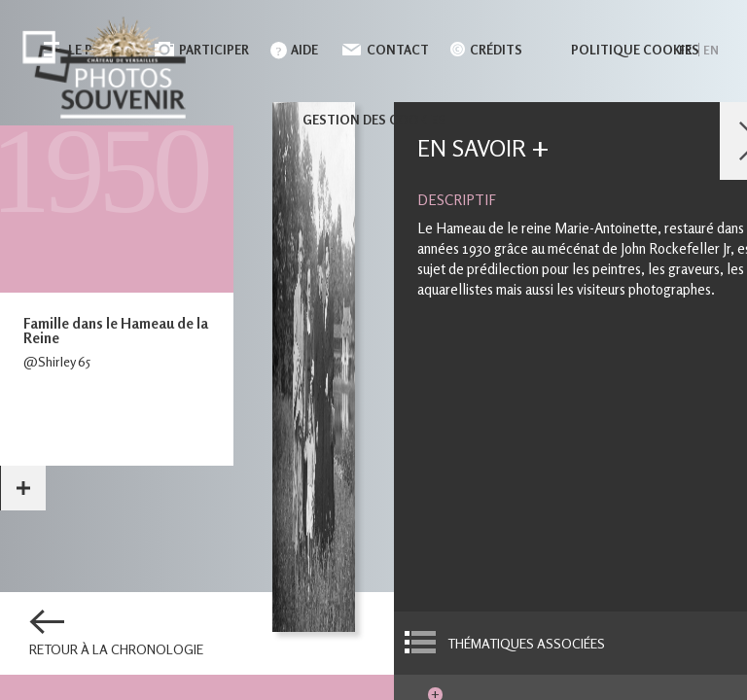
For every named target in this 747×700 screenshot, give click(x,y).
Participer (214, 50)
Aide (304, 50)
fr (685, 50)
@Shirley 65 (57, 361)
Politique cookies (635, 50)
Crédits (496, 50)
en (711, 50)
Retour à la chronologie (116, 649)
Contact (398, 50)
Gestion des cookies (374, 120)
